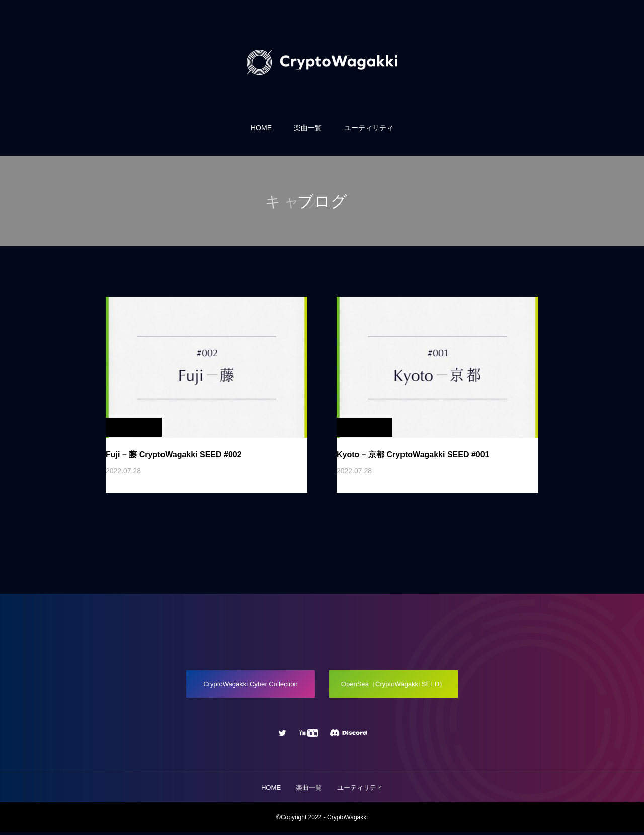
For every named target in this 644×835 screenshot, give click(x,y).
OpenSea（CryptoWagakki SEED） (397, 685)
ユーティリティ (369, 128)
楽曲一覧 (308, 128)
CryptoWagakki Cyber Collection (246, 685)
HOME (261, 128)
